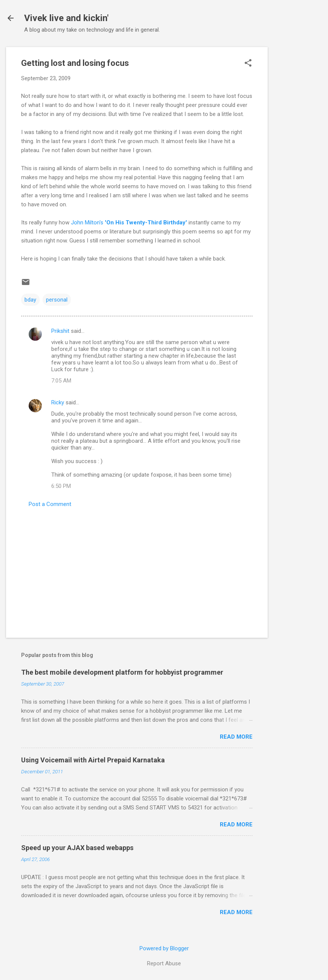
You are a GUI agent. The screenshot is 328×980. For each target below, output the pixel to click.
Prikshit (60, 331)
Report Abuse (164, 963)
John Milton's (129, 223)
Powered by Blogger (164, 948)
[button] (248, 64)
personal (57, 300)
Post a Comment (50, 504)
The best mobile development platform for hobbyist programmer (122, 672)
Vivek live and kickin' (66, 18)
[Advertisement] (298, 160)
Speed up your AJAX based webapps (77, 848)
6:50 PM (61, 486)
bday (30, 300)
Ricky (58, 402)
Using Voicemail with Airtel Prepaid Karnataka (93, 760)
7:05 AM (61, 381)
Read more (236, 737)
